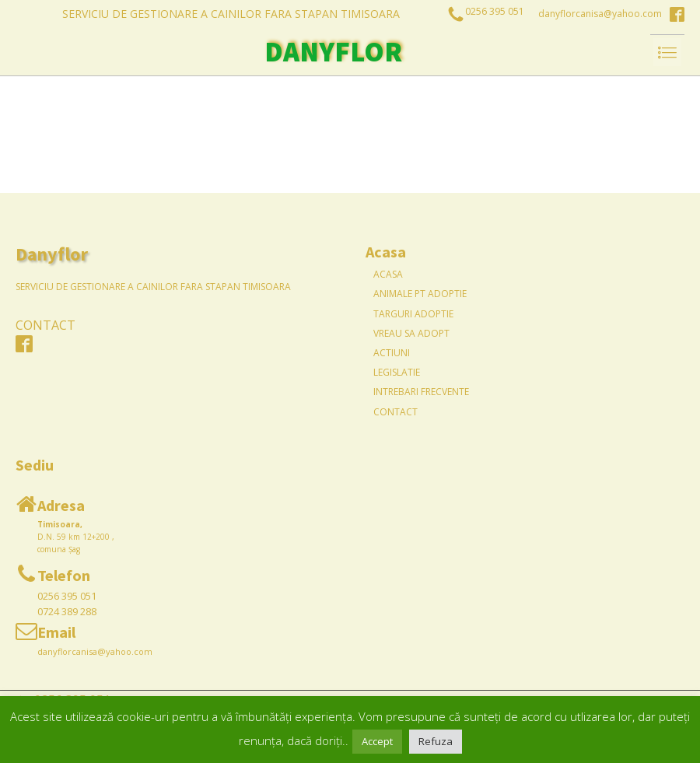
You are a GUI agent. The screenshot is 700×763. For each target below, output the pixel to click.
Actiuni (392, 353)
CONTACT (45, 325)
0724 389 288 (67, 611)
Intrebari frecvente (421, 392)
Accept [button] (377, 741)
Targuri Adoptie (413, 314)
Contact (395, 412)
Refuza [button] (436, 741)
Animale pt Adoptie (420, 294)
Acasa (388, 274)
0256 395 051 (67, 596)
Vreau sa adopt (411, 333)
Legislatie (397, 372)
